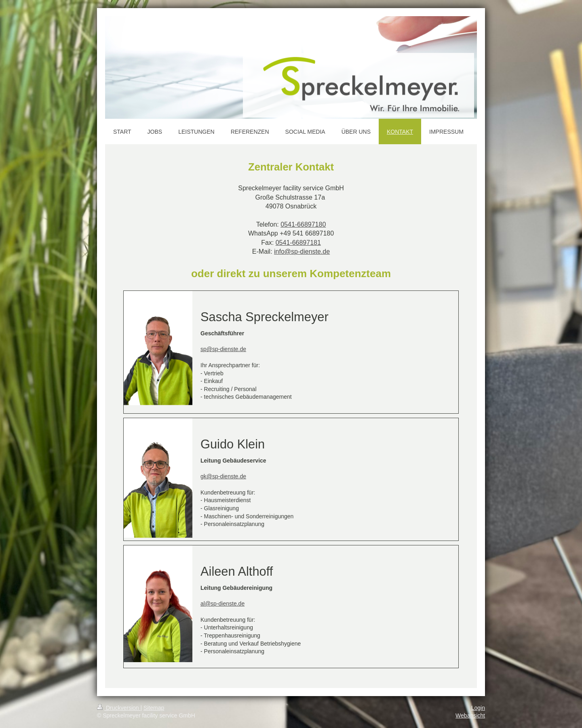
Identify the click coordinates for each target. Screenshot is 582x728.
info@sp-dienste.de (302, 251)
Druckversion (119, 708)
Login (478, 708)
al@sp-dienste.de (222, 604)
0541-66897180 (303, 224)
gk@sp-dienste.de (223, 476)
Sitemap (154, 708)
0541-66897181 (298, 243)
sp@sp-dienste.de (223, 349)
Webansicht (470, 715)
